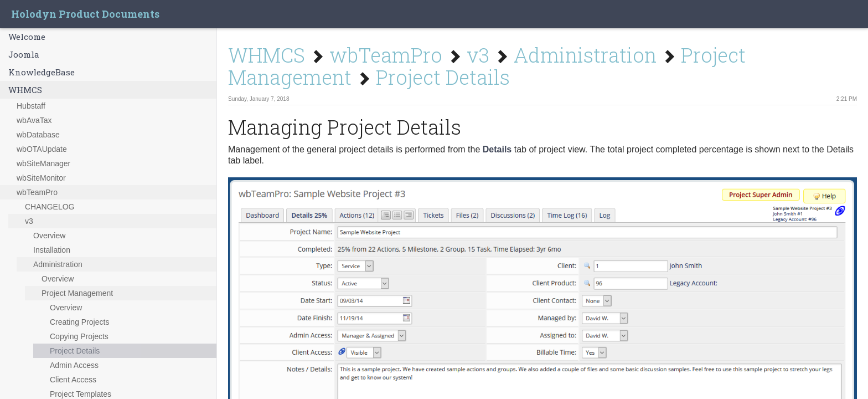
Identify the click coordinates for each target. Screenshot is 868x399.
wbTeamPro (37, 192)
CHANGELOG (50, 207)
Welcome (27, 37)
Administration (58, 264)
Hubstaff (31, 106)
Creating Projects (79, 322)
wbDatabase (38, 135)
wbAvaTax (34, 120)
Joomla (24, 54)
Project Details (75, 351)
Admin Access (74, 365)
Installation (52, 250)
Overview (49, 236)
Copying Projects (79, 336)
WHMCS (25, 90)
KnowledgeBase (42, 72)
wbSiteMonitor (41, 178)
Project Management (77, 293)
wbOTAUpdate (42, 149)
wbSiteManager (43, 163)
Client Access (73, 380)
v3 (29, 221)
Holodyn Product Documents (85, 14)
